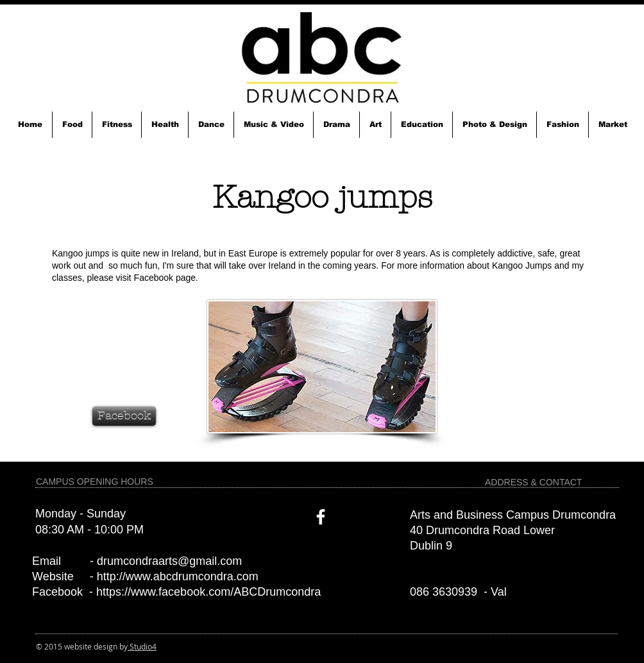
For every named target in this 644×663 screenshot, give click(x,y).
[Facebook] (124, 416)
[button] (72, 125)
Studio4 (142, 646)
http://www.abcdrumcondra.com (178, 576)
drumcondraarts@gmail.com (169, 561)
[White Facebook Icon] (321, 517)
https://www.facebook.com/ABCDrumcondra (208, 592)
